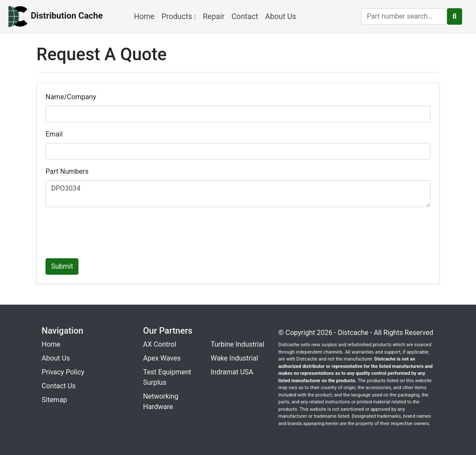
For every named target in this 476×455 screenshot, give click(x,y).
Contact (245, 16)
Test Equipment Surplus (167, 377)
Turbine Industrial (238, 344)
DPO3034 (238, 194)
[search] (404, 16)
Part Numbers (67, 171)
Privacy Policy (63, 372)
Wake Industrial (234, 358)
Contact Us (59, 386)
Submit (62, 266)
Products (179, 16)
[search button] (455, 16)
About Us (280, 16)
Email (54, 134)
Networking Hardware (161, 401)
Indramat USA (232, 372)
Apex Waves (162, 358)
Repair (214, 16)
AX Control (160, 344)
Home (144, 16)
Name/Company (71, 97)
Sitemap (54, 400)
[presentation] (111, 231)
